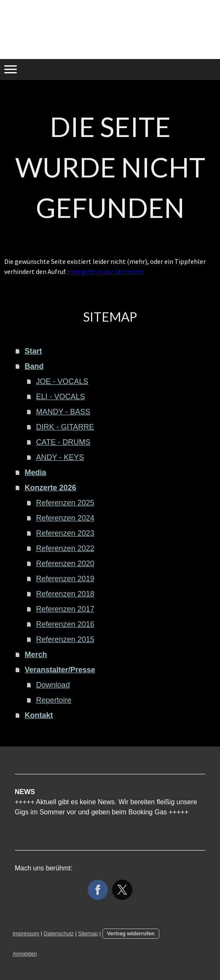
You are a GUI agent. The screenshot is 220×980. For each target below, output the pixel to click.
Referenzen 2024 (65, 518)
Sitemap (88, 933)
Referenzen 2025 (65, 503)
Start (34, 351)
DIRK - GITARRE (65, 427)
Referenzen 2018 (65, 594)
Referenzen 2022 (65, 548)
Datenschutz (59, 933)
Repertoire (54, 700)
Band (34, 366)
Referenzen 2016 (65, 624)
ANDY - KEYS (60, 457)
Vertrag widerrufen (131, 933)
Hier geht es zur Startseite (106, 271)
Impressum (26, 933)
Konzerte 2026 (51, 488)
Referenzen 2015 (65, 639)
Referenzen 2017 (65, 609)
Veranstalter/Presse (60, 670)
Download (53, 685)
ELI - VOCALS (61, 397)
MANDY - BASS (63, 412)
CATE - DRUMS (63, 442)
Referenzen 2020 (65, 564)
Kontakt (39, 715)
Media (36, 473)
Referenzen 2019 (65, 579)
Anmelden (25, 954)
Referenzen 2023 (65, 533)
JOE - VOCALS (62, 381)
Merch (36, 655)
